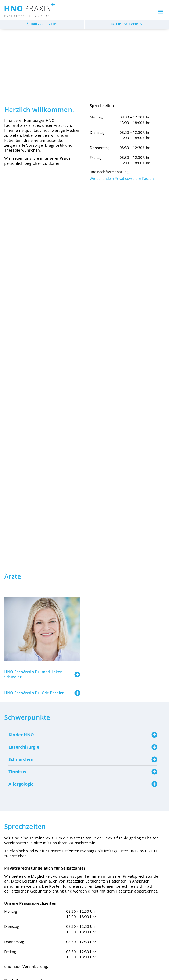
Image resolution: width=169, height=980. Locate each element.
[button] (160, 11)
